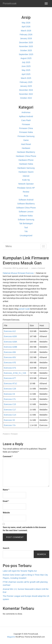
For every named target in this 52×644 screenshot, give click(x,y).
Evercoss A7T (10, 378)
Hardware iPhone (26, 160)
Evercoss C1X (10, 415)
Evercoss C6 (9, 394)
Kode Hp (26, 180)
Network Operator (26, 184)
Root (26, 196)
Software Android (26, 200)
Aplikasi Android (26, 116)
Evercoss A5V (10, 357)
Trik (26, 231)
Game (26, 140)
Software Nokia (26, 216)
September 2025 (26, 54)
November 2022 (26, 94)
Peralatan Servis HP (26, 188)
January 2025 (26, 86)
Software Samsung (26, 220)
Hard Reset (26, 144)
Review (26, 192)
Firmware (26, 124)
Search (6, 548)
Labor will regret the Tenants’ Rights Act (20, 571)
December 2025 (26, 42)
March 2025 (26, 78)
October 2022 (26, 98)
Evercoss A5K (10, 352)
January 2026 (26, 38)
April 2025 (26, 74)
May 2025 (26, 70)
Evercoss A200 (10, 336)
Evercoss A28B (10, 347)
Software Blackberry (26, 204)
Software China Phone (26, 208)
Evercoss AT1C (10, 383)
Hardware (26, 148)
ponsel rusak (24, 309)
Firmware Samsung (26, 136)
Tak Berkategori (26, 223)
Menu (9, 246)
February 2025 (26, 82)
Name (6, 490)
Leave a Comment (38, 268)
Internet (26, 176)
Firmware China (26, 128)
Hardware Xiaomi (26, 172)
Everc (6, 368)
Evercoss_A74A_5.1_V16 (15, 373)
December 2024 (26, 90)
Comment (8, 456)
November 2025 (26, 46)
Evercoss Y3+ (10, 425)
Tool (26, 228)
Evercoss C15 (10, 404)
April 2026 (26, 27)
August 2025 (26, 58)
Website (6, 513)
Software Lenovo (26, 212)
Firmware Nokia (26, 132)
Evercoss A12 (10, 331)
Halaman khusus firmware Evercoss (18, 273)
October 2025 (26, 50)
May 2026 (26, 23)
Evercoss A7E (10, 363)
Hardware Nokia (26, 164)
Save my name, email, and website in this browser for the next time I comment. (24, 529)
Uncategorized (26, 235)
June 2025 (26, 66)
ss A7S (13, 368)
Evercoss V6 (9, 420)
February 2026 (26, 35)
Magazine (11, 637)
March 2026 (26, 31)
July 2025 (26, 62)
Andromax (26, 112)
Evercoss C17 (10, 410)
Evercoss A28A (10, 342)
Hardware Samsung (26, 168)
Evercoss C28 (10, 389)
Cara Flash (26, 120)
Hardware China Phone (26, 156)
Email (6, 501)
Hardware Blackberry (26, 152)
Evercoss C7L (10, 399)
